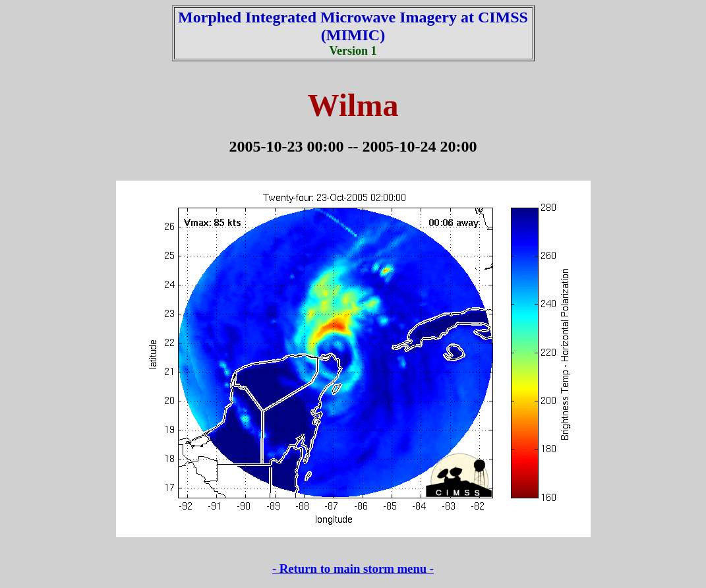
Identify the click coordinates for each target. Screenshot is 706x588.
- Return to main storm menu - (353, 569)
